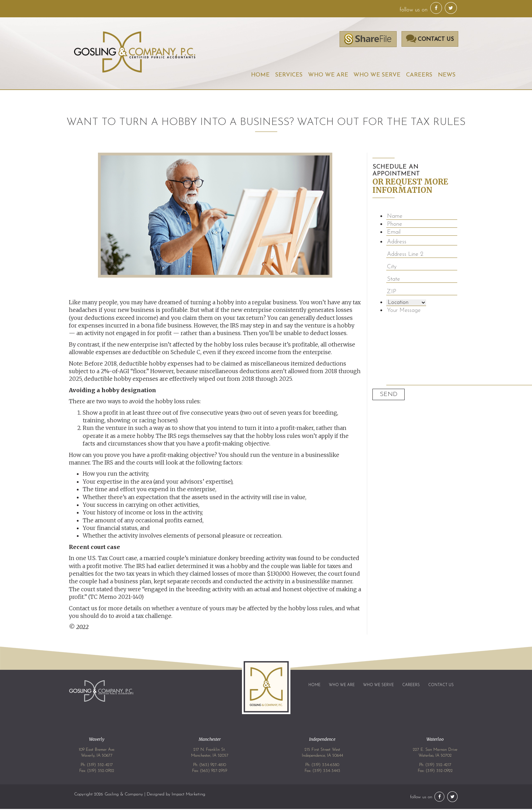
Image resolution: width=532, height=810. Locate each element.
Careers (418, 76)
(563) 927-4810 (213, 766)
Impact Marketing (188, 795)
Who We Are (326, 76)
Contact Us (441, 686)
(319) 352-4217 (100, 766)
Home (257, 76)
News (447, 76)
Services (286, 76)
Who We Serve (376, 76)
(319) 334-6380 (325, 766)
